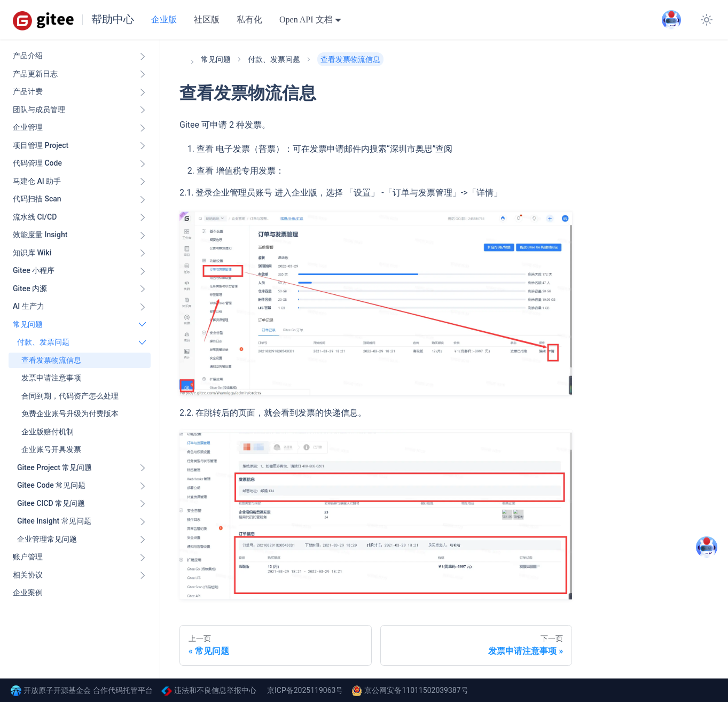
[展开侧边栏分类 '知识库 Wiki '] (143, 253)
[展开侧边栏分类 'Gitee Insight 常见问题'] (143, 521)
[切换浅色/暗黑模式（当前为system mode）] (707, 20)
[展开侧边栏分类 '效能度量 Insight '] (143, 235)
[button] (82, 342)
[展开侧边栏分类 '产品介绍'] (143, 56)
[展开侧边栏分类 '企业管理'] (143, 128)
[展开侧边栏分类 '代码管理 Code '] (143, 163)
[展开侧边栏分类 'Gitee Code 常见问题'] (143, 486)
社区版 (207, 19)
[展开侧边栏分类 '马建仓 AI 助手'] (143, 182)
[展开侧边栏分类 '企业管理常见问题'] (143, 540)
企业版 (164, 19)
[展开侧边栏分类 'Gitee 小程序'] (143, 271)
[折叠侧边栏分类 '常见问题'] (143, 325)
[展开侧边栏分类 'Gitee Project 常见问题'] (143, 468)
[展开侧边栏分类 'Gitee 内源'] (143, 289)
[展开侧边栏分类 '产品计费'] (143, 92)
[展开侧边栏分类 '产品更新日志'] (143, 74)
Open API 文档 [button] (306, 19)
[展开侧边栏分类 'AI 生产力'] (143, 307)
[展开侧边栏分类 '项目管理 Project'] (143, 146)
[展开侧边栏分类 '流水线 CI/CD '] (143, 217)
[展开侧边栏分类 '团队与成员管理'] (143, 110)
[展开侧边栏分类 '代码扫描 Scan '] (143, 199)
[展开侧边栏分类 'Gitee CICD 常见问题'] (143, 504)
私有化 (249, 19)
